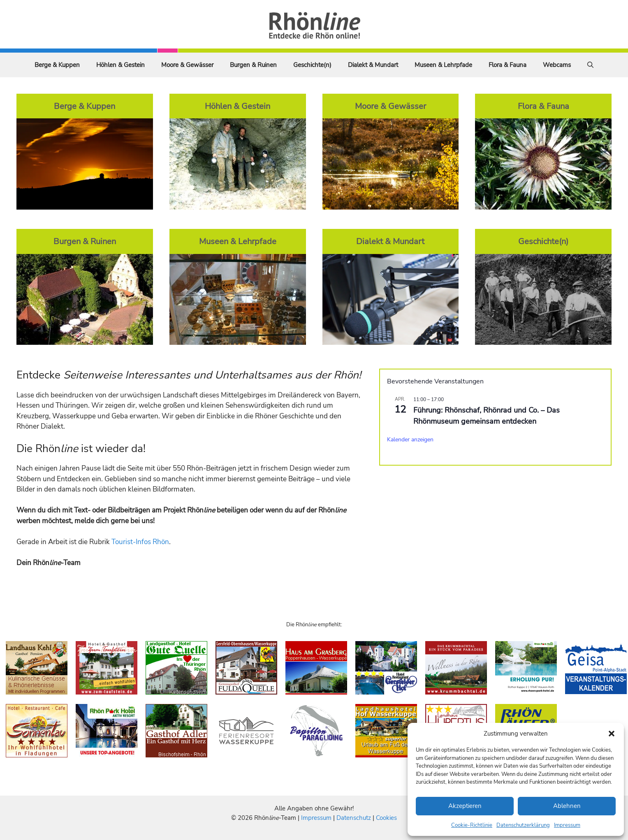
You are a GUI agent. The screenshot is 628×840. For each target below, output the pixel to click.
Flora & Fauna (507, 65)
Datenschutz (354, 818)
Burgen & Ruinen (253, 65)
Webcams (557, 65)
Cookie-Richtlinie (472, 825)
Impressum (567, 825)
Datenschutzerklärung (523, 825)
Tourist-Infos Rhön (140, 542)
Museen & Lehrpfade (443, 65)
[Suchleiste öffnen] (590, 65)
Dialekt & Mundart (373, 65)
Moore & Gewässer (187, 65)
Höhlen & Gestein (121, 65)
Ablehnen (567, 806)
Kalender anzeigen (410, 440)
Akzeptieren (465, 806)
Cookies (386, 818)
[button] (612, 734)
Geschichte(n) (312, 65)
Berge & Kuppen (57, 65)
